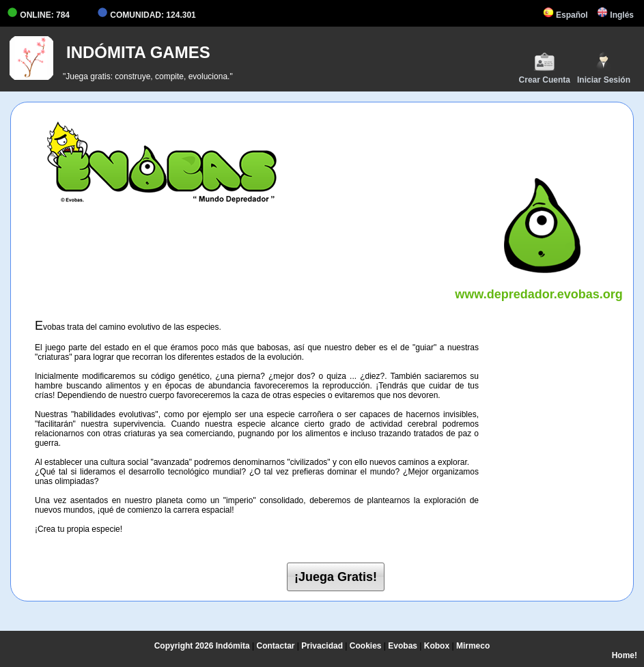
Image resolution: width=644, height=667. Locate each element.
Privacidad (322, 646)
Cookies (366, 646)
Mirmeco (473, 646)
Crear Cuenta (545, 68)
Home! (625, 655)
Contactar (276, 646)
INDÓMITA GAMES (138, 52)
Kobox (437, 646)
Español (565, 15)
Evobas (403, 646)
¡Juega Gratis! (336, 577)
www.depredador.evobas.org (539, 287)
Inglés (615, 15)
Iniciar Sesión (604, 68)
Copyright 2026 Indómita (202, 646)
